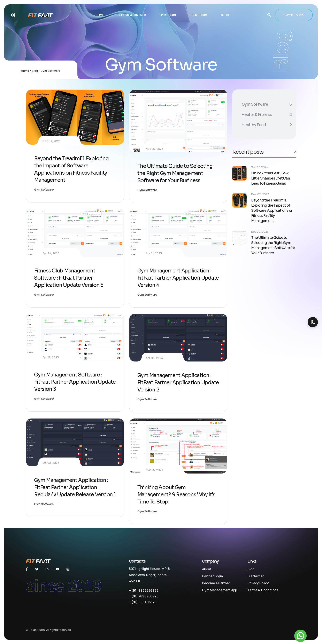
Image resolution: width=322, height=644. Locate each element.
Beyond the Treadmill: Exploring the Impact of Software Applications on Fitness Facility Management (272, 210)
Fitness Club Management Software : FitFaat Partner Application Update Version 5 (69, 278)
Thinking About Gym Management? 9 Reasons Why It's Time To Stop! (176, 495)
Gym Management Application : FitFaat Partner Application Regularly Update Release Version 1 (75, 487)
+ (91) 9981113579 (143, 602)
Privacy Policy (258, 583)
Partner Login (212, 576)
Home (25, 71)
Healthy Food (267, 125)
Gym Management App (220, 590)
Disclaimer (256, 576)
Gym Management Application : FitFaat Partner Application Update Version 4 (178, 278)
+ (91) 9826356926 (144, 590)
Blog (35, 71)
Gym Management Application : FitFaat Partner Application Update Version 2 (178, 383)
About (207, 569)
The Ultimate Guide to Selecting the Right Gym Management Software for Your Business (175, 173)
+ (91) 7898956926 (144, 596)
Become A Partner (216, 583)
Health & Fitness (267, 114)
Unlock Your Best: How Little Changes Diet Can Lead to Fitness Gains (270, 178)
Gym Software (44, 189)
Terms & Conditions (263, 590)
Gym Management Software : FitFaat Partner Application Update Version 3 (75, 382)
